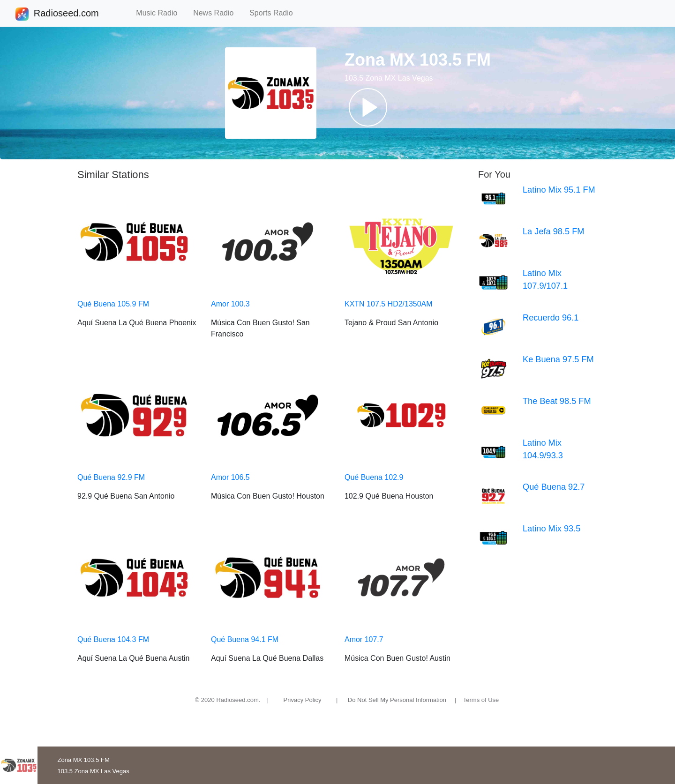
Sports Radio (275, 13)
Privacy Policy (303, 700)
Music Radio (161, 13)
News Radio (217, 13)
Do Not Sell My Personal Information (397, 700)
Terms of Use (481, 700)
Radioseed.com (66, 14)
